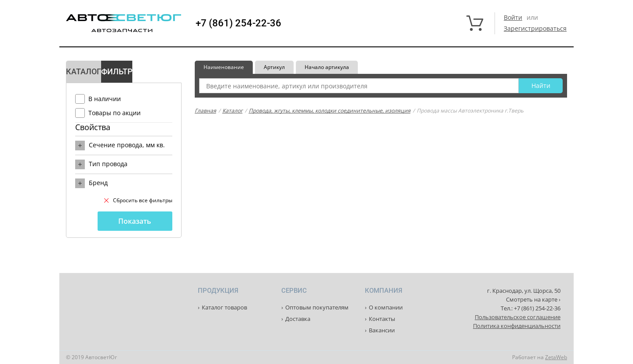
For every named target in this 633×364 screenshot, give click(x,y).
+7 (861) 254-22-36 (238, 23)
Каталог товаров (224, 307)
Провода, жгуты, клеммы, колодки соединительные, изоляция (330, 111)
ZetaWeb (556, 357)
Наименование (224, 67)
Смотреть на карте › (533, 299)
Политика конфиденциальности (517, 326)
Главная (206, 111)
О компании (386, 307)
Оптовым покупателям (317, 307)
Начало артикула (327, 67)
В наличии (105, 99)
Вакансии (382, 330)
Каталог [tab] (84, 71)
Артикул (274, 67)
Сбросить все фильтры (138, 200)
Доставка (298, 319)
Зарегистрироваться (535, 28)
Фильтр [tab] (117, 71)
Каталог (233, 111)
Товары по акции (115, 113)
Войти (513, 17)
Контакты (382, 319)
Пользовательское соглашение (518, 317)
